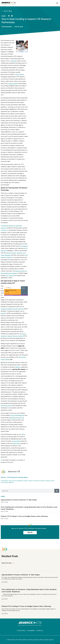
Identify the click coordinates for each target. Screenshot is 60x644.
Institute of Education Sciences (36, 481)
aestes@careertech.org (16, 418)
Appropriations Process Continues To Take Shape (19, 500)
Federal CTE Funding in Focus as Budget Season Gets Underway (24, 516)
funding (25, 481)
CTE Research (5, 481)
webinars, (18, 367)
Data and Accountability (16, 481)
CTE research (24, 246)
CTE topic (4, 230)
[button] (57, 3)
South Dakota (20, 74)
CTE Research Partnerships (17, 477)
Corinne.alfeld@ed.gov (17, 415)
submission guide (6, 406)
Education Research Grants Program (12, 309)
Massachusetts (13, 84)
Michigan (14, 61)
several (3, 313)
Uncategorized (7, 27)
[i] (8, 218)
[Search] (57, 491)
